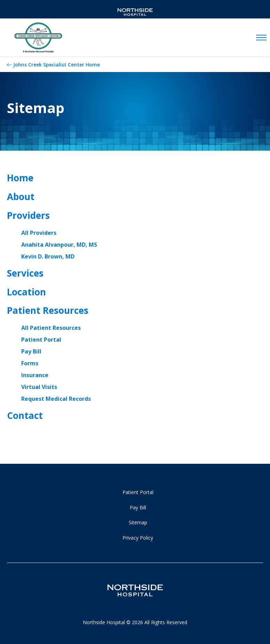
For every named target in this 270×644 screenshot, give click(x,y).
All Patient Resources (51, 328)
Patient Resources (48, 310)
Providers (28, 215)
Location (26, 292)
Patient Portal (41, 340)
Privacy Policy (138, 538)
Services (25, 273)
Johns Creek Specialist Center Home (57, 65)
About (21, 197)
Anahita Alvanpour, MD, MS (59, 245)
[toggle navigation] (261, 38)
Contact (25, 415)
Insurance (35, 375)
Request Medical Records (56, 399)
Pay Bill (31, 351)
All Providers (39, 233)
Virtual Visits (39, 387)
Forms (30, 363)
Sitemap (138, 522)
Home (20, 178)
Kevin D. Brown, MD (48, 256)
